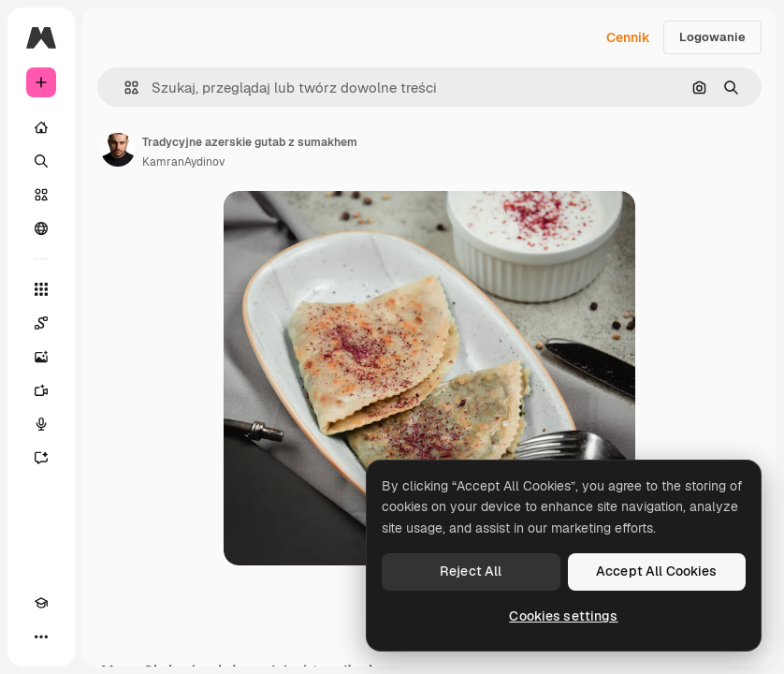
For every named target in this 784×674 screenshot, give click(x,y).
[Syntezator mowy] (41, 424)
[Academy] (41, 603)
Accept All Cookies (657, 571)
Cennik (628, 37)
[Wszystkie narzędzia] (41, 289)
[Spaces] (41, 323)
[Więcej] (41, 637)
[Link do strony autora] (118, 150)
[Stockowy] (41, 195)
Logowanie (712, 37)
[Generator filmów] (41, 390)
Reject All (471, 571)
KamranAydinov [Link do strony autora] (183, 162)
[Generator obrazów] (41, 357)
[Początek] (41, 127)
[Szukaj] (41, 161)
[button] (124, 88)
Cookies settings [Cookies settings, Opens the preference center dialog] (563, 616)
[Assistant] (41, 458)
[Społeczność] (41, 228)
